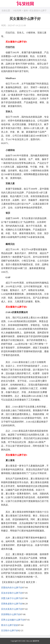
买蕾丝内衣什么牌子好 (12, 588)
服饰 (26, 11)
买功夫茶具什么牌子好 (12, 609)
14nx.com (29, 641)
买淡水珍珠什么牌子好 (12, 593)
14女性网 (17, 11)
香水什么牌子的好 (10, 625)
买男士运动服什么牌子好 (13, 620)
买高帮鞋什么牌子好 (11, 614)
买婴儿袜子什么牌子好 (12, 598)
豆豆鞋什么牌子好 (10, 631)
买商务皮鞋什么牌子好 (12, 604)
